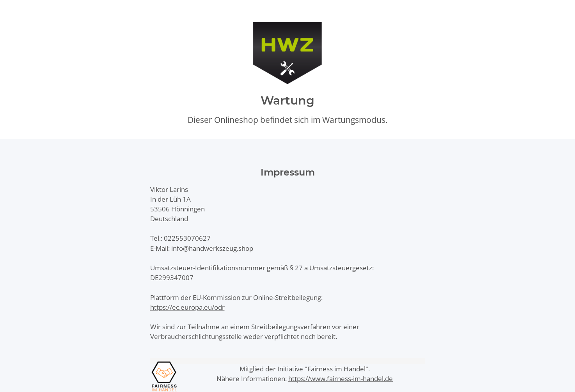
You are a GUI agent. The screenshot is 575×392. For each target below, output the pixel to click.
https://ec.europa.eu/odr (187, 307)
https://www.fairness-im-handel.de (341, 379)
